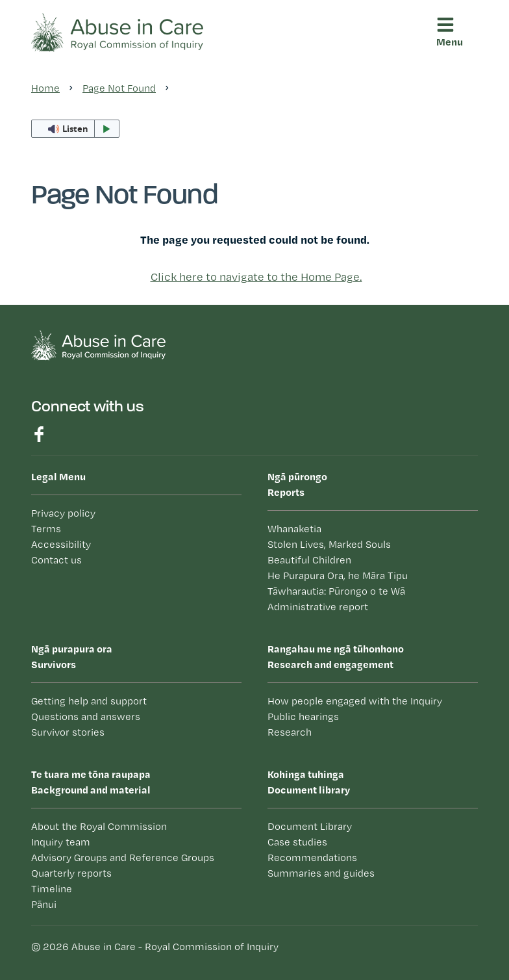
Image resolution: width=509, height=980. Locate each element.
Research (290, 732)
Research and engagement (373, 656)
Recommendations (312, 857)
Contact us (56, 560)
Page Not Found (119, 88)
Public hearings (303, 716)
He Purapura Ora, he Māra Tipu (338, 575)
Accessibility (61, 544)
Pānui (44, 904)
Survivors (136, 656)
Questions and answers (86, 716)
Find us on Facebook (39, 434)
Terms (46, 529)
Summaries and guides (321, 873)
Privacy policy (63, 513)
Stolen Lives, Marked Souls (329, 544)
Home (45, 88)
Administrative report (318, 607)
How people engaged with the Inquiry (355, 701)
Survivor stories (68, 732)
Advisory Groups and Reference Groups (123, 857)
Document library (373, 781)
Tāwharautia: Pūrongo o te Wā (336, 591)
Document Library (310, 826)
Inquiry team (61, 842)
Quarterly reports (71, 873)
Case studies (297, 842)
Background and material (136, 781)
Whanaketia (294, 529)
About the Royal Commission (99, 826)
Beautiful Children (309, 560)
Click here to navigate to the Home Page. (256, 277)
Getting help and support (89, 701)
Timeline (52, 889)
